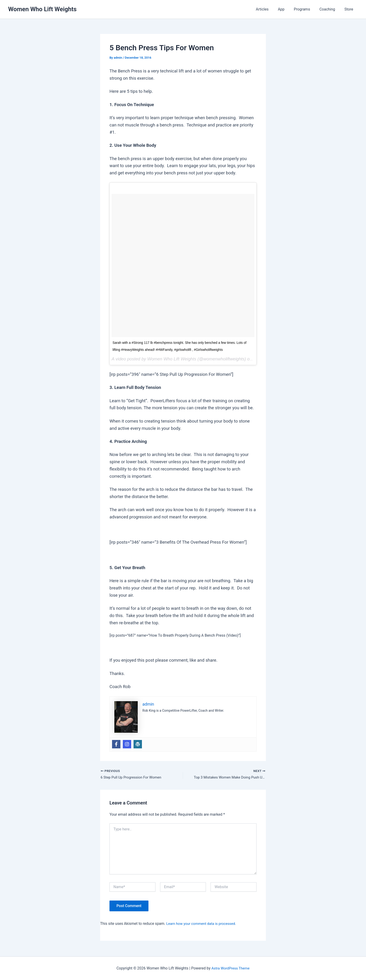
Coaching (330, 9)
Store (350, 9)
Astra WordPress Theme (230, 968)
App (288, 9)
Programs (307, 9)
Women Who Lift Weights (42, 9)
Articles (271, 9)
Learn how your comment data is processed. (203, 924)
